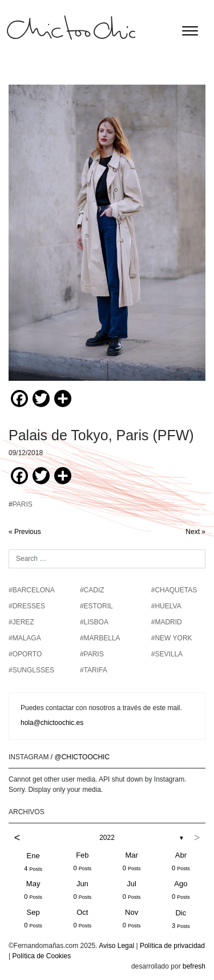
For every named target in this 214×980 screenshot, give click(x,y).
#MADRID (167, 622)
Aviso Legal (116, 946)
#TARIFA (94, 670)
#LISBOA (94, 622)
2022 (107, 838)
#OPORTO (25, 654)
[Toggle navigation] (190, 31)
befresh (194, 966)
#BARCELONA (32, 590)
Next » (195, 532)
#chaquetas (174, 590)
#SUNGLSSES (31, 670)
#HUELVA (166, 606)
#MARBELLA (100, 638)
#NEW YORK (172, 638)
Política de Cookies (41, 956)
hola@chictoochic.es (52, 723)
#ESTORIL (96, 606)
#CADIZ (92, 590)
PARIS (23, 504)
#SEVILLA (167, 654)
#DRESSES (27, 606)
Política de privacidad (172, 946)
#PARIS (92, 654)
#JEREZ (21, 622)
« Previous (25, 532)
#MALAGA (25, 638)
